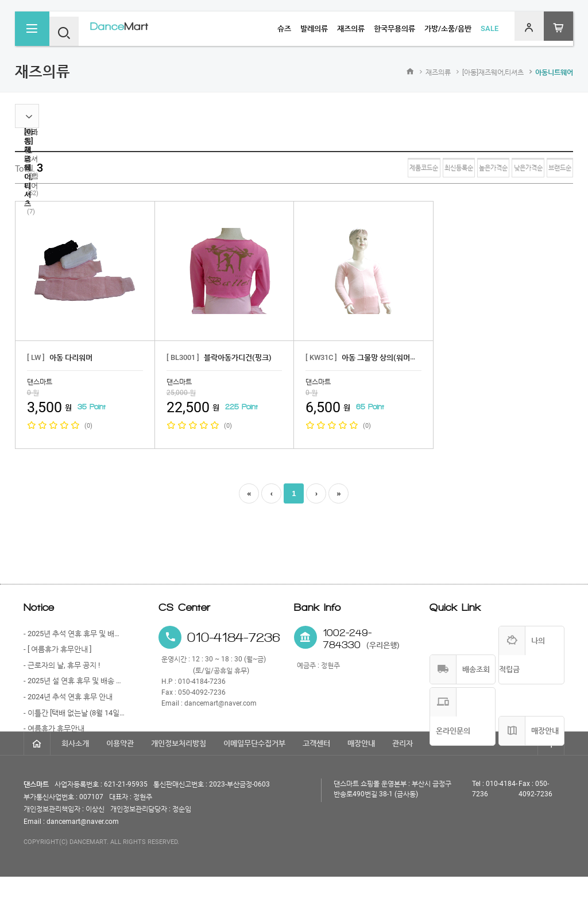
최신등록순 (378, 168)
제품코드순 (320, 168)
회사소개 (75, 781)
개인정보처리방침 (179, 781)
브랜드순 (548, 168)
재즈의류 (438, 72)
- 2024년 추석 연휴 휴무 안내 (68, 697)
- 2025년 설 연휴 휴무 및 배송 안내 (74, 681)
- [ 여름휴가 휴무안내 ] (57, 649)
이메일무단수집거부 (254, 781)
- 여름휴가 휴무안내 (54, 728)
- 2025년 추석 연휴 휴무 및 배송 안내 (74, 634)
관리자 (403, 781)
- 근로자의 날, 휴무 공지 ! (62, 665)
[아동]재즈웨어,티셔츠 (493, 72)
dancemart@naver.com (220, 703)
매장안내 (361, 781)
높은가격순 (436, 168)
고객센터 (316, 781)
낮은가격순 (494, 168)
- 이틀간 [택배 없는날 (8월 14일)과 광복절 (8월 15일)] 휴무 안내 (74, 713)
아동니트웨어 (554, 72)
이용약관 (120, 781)
